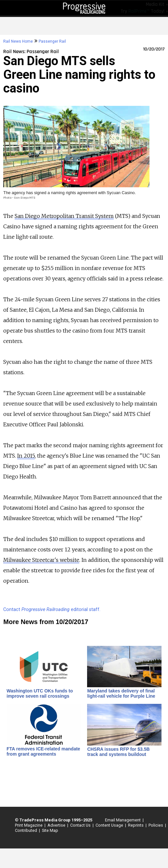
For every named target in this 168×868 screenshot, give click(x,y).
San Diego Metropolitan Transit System (64, 216)
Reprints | (136, 825)
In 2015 (26, 456)
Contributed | (26, 830)
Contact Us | (81, 825)
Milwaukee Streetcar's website (41, 560)
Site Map (50, 830)
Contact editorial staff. (52, 610)
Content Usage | (110, 825)
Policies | (156, 825)
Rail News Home (18, 41)
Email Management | (123, 820)
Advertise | (57, 825)
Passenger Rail (52, 41)
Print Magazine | (29, 825)
